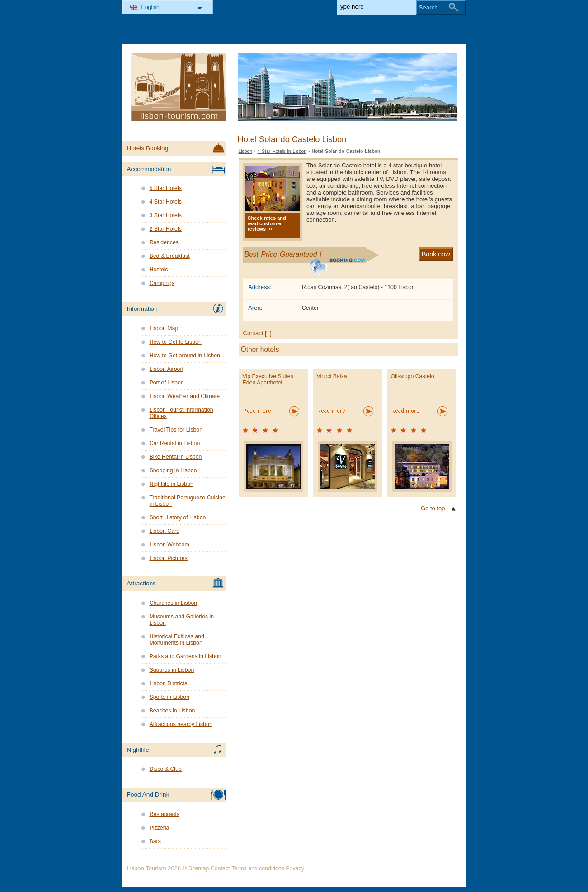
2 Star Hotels (166, 229)
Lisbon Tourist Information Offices (181, 413)
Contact (220, 868)
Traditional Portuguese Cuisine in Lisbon (188, 501)
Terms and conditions (258, 868)
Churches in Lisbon (174, 603)
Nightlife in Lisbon (172, 484)
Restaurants (165, 814)
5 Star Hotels (166, 188)
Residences (164, 242)
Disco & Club (166, 769)
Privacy (295, 868)
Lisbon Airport (167, 369)
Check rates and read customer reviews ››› (267, 223)
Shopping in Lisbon (173, 470)
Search (428, 7)
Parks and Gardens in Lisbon (186, 656)
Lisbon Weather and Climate (185, 396)
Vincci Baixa (332, 376)
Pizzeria (160, 828)
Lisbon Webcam (169, 545)
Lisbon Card (165, 531)
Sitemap (199, 868)
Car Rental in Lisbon (175, 443)
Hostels (159, 270)
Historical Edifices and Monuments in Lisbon (177, 640)
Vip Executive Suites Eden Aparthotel (268, 380)
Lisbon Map (164, 328)
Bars (155, 841)
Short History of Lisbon (178, 517)
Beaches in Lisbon (172, 711)
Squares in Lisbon (172, 670)
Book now (436, 254)
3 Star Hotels (166, 215)
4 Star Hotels (166, 202)
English (151, 7)
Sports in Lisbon (170, 697)
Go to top (433, 508)
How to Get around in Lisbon (185, 356)
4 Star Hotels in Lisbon (282, 151)
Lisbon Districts (169, 683)
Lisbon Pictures (169, 558)
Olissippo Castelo (413, 376)
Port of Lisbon (167, 383)
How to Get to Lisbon (176, 342)
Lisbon (246, 151)
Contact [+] (257, 333)
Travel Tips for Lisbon (176, 430)
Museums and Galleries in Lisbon (182, 620)
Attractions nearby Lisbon (181, 724)
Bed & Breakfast (170, 256)
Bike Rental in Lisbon (176, 457)
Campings (162, 283)
